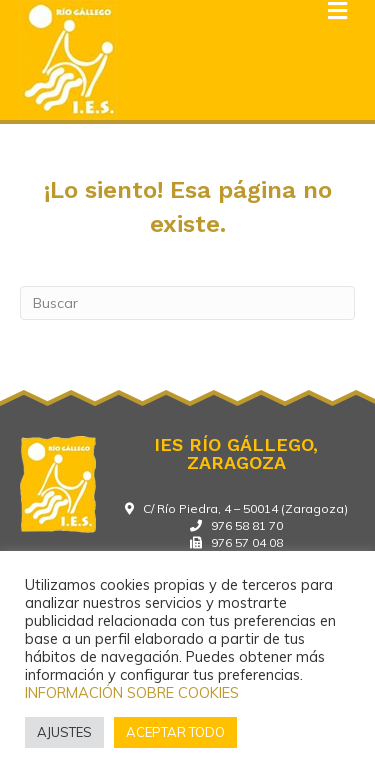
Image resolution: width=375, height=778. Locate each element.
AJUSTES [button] (64, 732)
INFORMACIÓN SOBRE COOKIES (132, 692)
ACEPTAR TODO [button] (175, 732)
